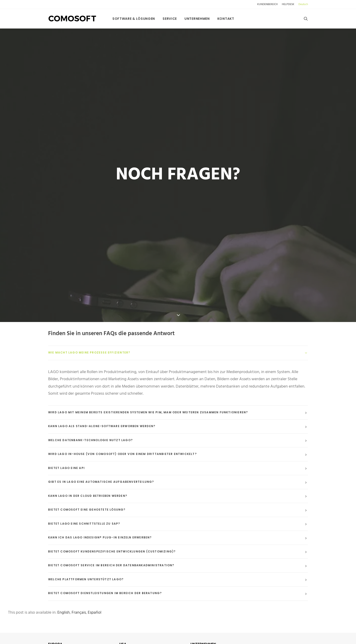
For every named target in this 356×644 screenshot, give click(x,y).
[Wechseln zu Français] (79, 582)
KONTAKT (203, 625)
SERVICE (170, 19)
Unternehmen (197, 19)
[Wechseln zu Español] (95, 582)
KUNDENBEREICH (267, 4)
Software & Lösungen (134, 19)
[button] (306, 19)
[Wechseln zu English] (64, 582)
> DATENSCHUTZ (207, 640)
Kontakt (226, 19)
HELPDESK (288, 4)
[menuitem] (268, 4)
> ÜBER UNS (202, 633)
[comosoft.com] (72, 19)
